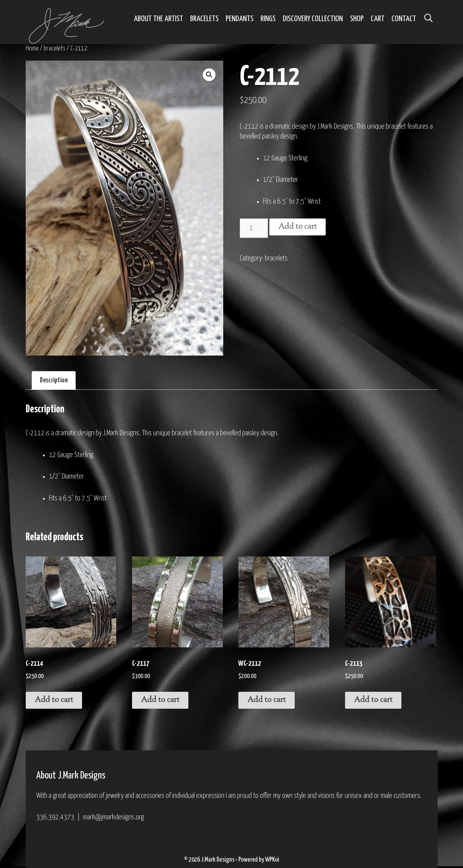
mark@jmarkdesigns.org (113, 817)
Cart (378, 19)
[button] (209, 75)
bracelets (55, 48)
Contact (404, 19)
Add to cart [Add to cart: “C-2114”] (54, 700)
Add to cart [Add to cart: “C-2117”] (160, 700)
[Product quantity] (254, 228)
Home (32, 48)
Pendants (240, 19)
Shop (357, 19)
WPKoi (272, 860)
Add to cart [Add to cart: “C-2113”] (373, 700)
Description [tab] (54, 380)
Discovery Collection (313, 19)
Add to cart (298, 227)
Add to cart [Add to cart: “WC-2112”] (267, 700)
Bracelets (204, 19)
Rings (268, 19)
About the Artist (158, 19)
